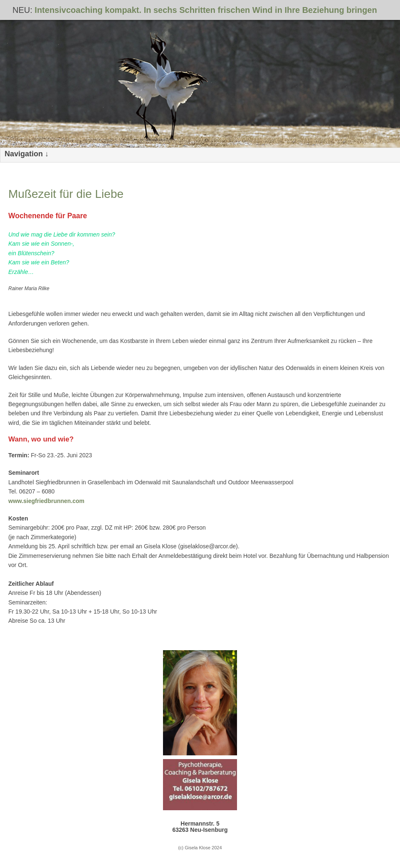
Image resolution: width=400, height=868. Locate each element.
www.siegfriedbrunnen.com (46, 501)
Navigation (24, 154)
